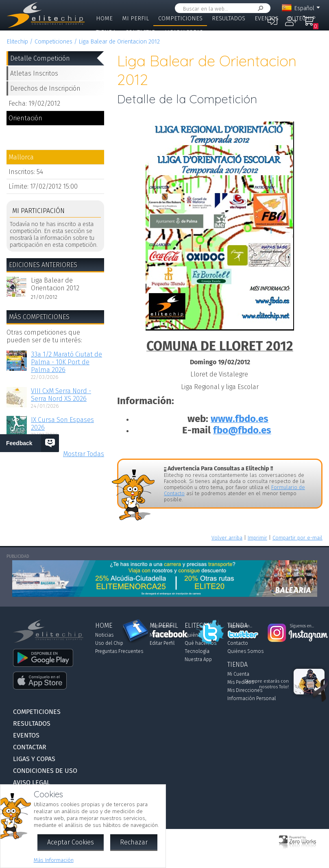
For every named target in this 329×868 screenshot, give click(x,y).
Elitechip (302, 18)
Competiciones (180, 18)
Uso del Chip (109, 643)
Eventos (267, 18)
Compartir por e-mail (297, 538)
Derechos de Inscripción (45, 88)
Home (104, 18)
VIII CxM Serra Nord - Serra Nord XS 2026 (61, 395)
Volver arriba (227, 538)
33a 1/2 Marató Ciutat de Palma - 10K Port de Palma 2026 (66, 362)
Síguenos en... (164, 626)
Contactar (140, 32)
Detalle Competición (40, 58)
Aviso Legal (32, 782)
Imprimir (257, 538)
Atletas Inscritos (34, 73)
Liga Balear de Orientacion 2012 (119, 42)
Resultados (229, 18)
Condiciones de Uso (45, 771)
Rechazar (134, 842)
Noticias (104, 635)
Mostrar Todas (84, 454)
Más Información (54, 860)
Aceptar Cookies (71, 842)
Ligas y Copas (184, 32)
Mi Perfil (135, 18)
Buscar (259, 8)
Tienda (106, 32)
